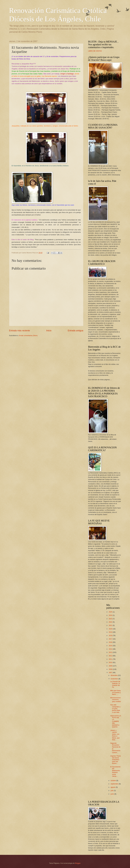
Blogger (78, 863)
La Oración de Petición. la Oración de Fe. (115, 684)
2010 (111, 662)
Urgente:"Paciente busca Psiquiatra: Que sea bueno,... (116, 760)
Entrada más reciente (20, 331)
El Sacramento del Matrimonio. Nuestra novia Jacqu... (115, 771)
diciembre (114, 675)
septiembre (115, 784)
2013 (111, 652)
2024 (111, 615)
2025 (111, 612)
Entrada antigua (75, 331)
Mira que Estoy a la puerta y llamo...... (116, 692)
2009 (111, 666)
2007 (111, 673)
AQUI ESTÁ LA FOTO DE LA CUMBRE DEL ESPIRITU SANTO (116, 721)
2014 (111, 649)
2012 (111, 656)
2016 (111, 642)
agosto (113, 787)
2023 (111, 619)
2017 (111, 639)
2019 (111, 632)
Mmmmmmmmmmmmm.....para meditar (116, 700)
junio (113, 794)
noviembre (115, 679)
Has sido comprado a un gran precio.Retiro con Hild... (115, 709)
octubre (114, 781)
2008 (111, 669)
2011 (111, 659)
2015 (111, 646)
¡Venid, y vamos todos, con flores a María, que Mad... (115, 735)
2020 (111, 629)
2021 (111, 625)
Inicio (49, 331)
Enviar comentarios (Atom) (28, 335)
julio (112, 791)
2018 (111, 636)
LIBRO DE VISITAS (95, 51)
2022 (111, 622)
